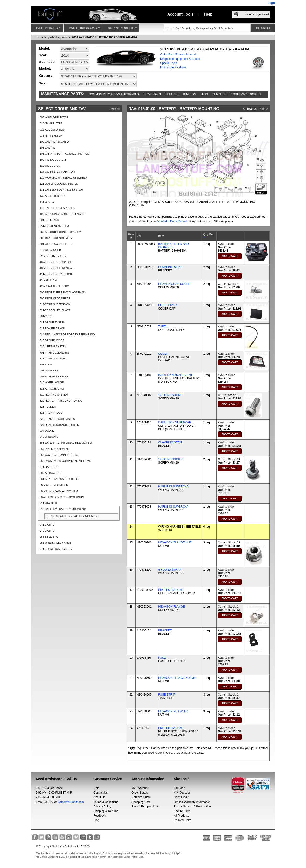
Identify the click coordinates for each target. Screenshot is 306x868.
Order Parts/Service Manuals (179, 55)
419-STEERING (49, 280)
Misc (204, 94)
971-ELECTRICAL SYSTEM (56, 549)
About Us (99, 797)
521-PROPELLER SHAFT (55, 310)
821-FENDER (48, 407)
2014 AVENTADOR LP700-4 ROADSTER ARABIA (104, 37)
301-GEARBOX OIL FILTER (56, 244)
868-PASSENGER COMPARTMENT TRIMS (65, 461)
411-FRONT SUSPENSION (56, 274)
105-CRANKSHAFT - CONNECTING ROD (65, 154)
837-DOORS (47, 431)
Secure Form (182, 811)
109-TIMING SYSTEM (53, 160)
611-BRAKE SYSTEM (53, 322)
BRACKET (165, 630)
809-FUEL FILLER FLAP (54, 376)
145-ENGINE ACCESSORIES (57, 208)
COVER (163, 354)
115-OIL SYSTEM (50, 166)
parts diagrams (57, 37)
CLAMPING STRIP (170, 267)
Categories (48, 29)
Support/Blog (122, 29)
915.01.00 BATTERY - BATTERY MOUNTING (73, 516)
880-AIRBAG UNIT (51, 473)
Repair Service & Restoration (192, 807)
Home (39, 37)
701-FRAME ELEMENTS (54, 353)
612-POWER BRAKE (52, 328)
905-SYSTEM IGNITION (54, 485)
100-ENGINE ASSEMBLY (55, 142)
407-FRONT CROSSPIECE (56, 262)
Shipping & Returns (106, 811)
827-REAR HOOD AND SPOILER (59, 425)
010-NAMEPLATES (51, 123)
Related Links (183, 820)
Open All (115, 109)
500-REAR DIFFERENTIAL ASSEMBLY (63, 292)
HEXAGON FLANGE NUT (175, 542)
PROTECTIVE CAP (171, 590)
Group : (46, 75)
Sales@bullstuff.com (71, 802)
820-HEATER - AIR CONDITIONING (61, 401)
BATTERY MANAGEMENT (175, 375)
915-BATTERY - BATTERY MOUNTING (63, 509)
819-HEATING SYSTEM (54, 395)
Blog (96, 820)
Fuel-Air (172, 94)
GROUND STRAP (170, 570)
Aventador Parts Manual (172, 221)
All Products (181, 816)
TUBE (162, 326)
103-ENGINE (47, 148)
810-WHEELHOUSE (52, 382)
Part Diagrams (84, 29)
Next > (264, 109)
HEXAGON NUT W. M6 (173, 711)
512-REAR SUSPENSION (55, 304)
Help (208, 14)
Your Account (140, 788)
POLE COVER (168, 305)
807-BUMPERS (49, 370)
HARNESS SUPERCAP (173, 487)
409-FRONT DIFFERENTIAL (57, 268)
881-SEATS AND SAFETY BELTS (60, 479)
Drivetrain (152, 94)
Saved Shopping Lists (145, 807)
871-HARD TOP (49, 467)
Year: (43, 55)
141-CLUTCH (48, 202)
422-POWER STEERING (54, 286)
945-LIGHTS (47, 531)
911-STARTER (48, 503)
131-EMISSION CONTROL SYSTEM (61, 190)
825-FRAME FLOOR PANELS (57, 419)
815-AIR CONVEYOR (52, 389)
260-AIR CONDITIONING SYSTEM (60, 232)
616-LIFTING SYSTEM (53, 346)
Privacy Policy (102, 807)
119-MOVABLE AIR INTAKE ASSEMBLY (63, 178)
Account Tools (180, 14)
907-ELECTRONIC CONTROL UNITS (62, 497)
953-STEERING (49, 537)
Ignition (189, 94)
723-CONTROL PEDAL (53, 359)
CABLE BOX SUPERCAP (175, 422)
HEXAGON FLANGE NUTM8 (177, 678)
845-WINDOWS (49, 437)
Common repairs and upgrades (114, 94)
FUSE (162, 658)
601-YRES (46, 316)
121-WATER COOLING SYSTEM (59, 184)
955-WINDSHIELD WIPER (55, 543)
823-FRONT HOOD (51, 413)
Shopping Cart (141, 802)
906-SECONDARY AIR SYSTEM (59, 491)
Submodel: (48, 62)
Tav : (43, 83)
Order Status (140, 793)
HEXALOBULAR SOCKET (175, 284)
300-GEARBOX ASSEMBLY (56, 238)
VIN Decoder (182, 793)
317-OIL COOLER (50, 250)
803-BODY (46, 365)
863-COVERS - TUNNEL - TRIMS (59, 455)
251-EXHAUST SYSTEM (54, 226)
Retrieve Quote (141, 797)
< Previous (250, 109)
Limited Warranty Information (192, 802)
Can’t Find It (182, 797)
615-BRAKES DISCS (52, 340)
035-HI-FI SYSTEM (51, 136)
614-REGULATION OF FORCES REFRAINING (67, 334)
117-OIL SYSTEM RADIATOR (57, 172)
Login (271, 3)
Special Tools (169, 63)
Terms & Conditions (106, 802)
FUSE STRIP (167, 695)
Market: (45, 68)
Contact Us (101, 793)
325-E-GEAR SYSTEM (53, 256)
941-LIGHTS (47, 525)
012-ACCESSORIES (52, 130)
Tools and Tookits (246, 94)
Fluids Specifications (173, 67)
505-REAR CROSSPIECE (55, 298)
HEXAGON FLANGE (172, 607)
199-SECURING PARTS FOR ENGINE (62, 214)
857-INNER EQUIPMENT (55, 449)
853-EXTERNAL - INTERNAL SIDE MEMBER (66, 443)
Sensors (219, 94)
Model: (45, 48)
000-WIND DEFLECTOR (54, 117)
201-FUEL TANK (49, 220)
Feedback (100, 816)
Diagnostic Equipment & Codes (180, 59)
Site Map (179, 788)
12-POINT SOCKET (171, 395)
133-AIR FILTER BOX (52, 196)
